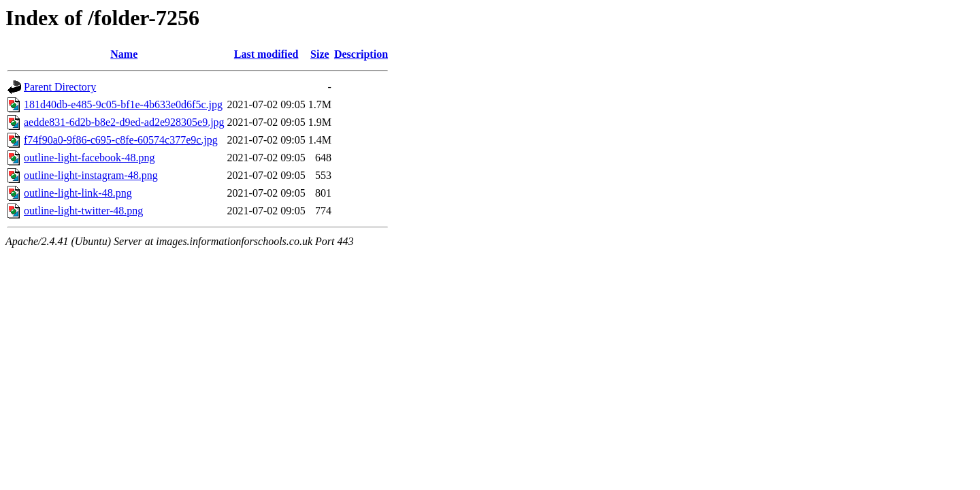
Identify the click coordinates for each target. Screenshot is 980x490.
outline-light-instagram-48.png (91, 175)
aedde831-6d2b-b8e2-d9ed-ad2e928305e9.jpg (124, 122)
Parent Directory (60, 87)
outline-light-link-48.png (78, 193)
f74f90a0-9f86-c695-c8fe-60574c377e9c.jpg (121, 140)
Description (361, 54)
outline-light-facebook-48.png (89, 158)
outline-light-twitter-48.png (83, 211)
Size (320, 54)
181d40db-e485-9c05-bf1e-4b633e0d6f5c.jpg (123, 104)
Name (124, 54)
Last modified (266, 54)
